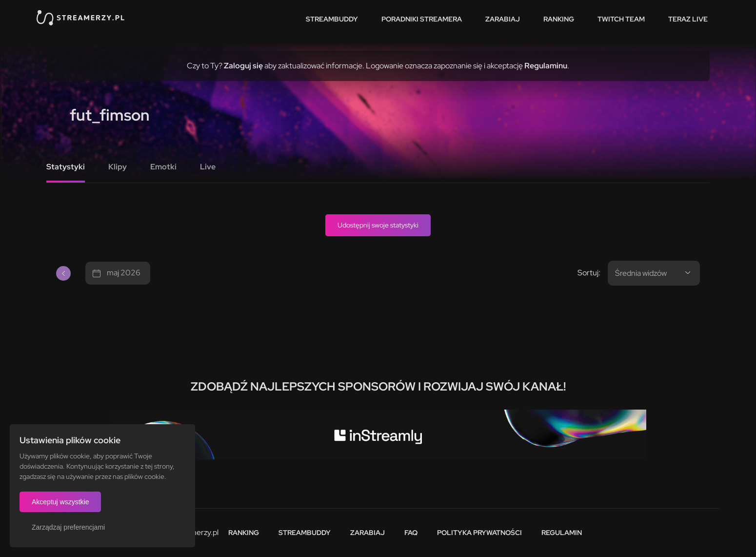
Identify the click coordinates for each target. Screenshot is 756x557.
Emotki (163, 167)
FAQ (411, 533)
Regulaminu (546, 66)
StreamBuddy (332, 19)
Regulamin (562, 533)
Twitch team (621, 19)
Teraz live (688, 19)
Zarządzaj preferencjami (68, 527)
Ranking (559, 19)
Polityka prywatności (479, 533)
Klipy (118, 167)
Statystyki (66, 167)
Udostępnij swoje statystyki (378, 225)
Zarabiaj (503, 19)
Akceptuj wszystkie (60, 502)
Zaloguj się (243, 66)
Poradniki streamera (422, 19)
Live (208, 167)
